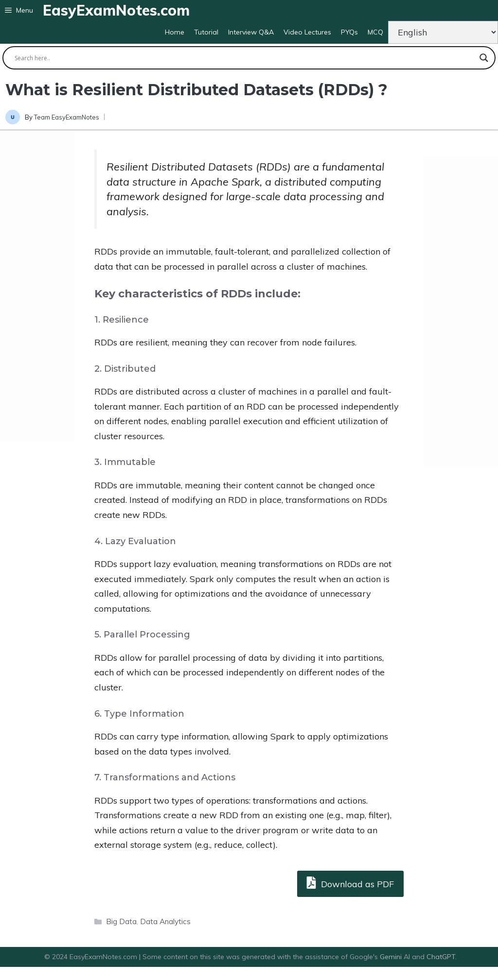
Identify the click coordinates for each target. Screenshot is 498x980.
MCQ (375, 32)
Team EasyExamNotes (67, 117)
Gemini (392, 957)
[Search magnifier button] (484, 58)
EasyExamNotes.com (116, 10)
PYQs (349, 32)
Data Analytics (165, 921)
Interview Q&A (251, 32)
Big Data (121, 921)
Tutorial (206, 32)
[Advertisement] (37, 286)
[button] (19, 10)
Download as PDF (350, 883)
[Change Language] (443, 32)
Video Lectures (307, 32)
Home (175, 32)
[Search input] (245, 58)
